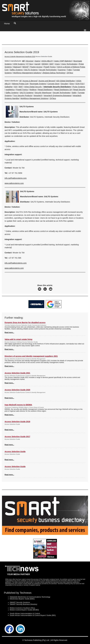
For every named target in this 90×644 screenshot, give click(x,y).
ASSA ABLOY (47, 61)
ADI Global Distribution (66, 81)
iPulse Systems (79, 87)
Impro (57, 64)
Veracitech (38, 96)
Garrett (37, 64)
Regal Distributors (45, 90)
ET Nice (30, 64)
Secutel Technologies (48, 70)
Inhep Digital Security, (33, 87)
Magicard (17, 67)
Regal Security (79, 90)
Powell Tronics (50, 67)
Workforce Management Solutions (27, 73)
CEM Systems (19, 64)
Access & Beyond (30, 81)
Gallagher (9, 87)
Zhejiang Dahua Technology (54, 73)
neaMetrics (10, 90)
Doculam (65, 84)
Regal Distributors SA (63, 90)
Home (7, 24)
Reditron (33, 90)
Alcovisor (30, 61)
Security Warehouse (43, 93)
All (20, 81)
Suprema (62, 70)
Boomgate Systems (38, 84)
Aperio (37, 61)
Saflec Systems (16, 70)
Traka (69, 70)
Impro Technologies (69, 64)
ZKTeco (70, 73)
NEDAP (25, 67)
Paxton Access (36, 67)
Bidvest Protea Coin (20, 84)
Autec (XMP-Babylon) (63, 61)
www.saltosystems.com (14, 183)
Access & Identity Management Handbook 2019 (20, 56)
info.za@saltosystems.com (16, 178)
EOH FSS (80, 84)
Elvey (72, 84)
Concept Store (53, 84)
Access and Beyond (47, 81)
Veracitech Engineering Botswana (57, 96)
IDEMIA (45, 64)
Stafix (74, 93)
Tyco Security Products (23, 96)
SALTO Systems (31, 70)
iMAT (51, 64)
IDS (16, 87)
